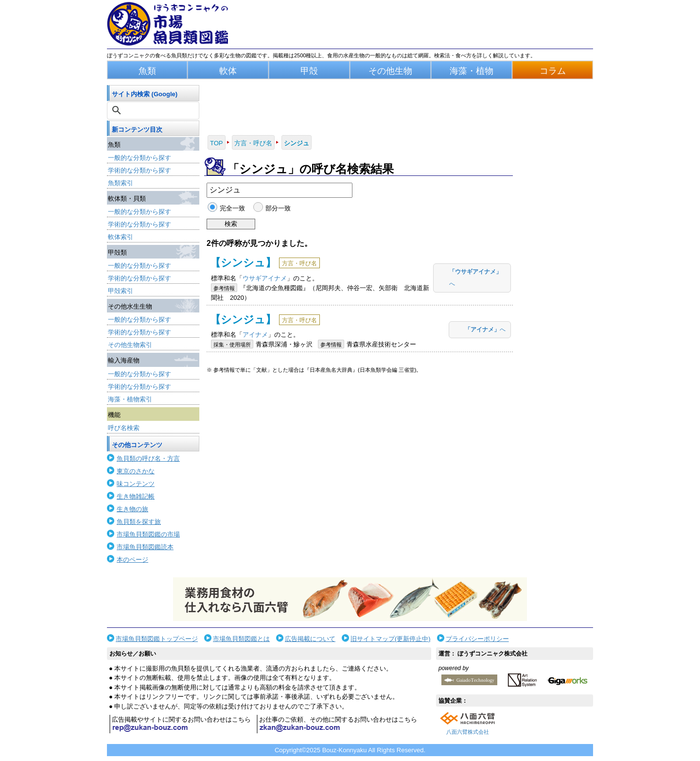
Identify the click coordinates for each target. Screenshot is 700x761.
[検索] (154, 110)
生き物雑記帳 (136, 496)
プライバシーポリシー (477, 639)
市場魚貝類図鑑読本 (145, 547)
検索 (231, 224)
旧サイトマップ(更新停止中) (391, 639)
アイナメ (255, 335)
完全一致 (232, 208)
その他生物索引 (130, 345)
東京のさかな (136, 471)
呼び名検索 (124, 428)
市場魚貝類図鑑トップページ (157, 639)
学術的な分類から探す (140, 170)
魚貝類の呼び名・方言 (148, 458)
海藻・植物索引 (130, 399)
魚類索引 (121, 183)
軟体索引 (121, 237)
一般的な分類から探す (140, 158)
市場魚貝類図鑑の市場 (148, 534)
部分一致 (278, 208)
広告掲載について (310, 639)
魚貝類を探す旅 (139, 522)
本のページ (132, 560)
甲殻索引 (121, 291)
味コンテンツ (136, 484)
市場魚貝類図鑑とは (241, 639)
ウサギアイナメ (265, 278)
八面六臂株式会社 (468, 732)
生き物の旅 (132, 509)
